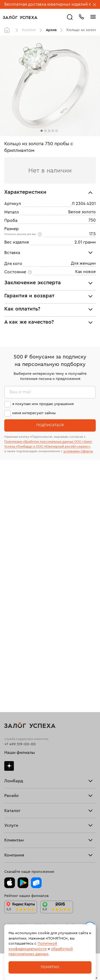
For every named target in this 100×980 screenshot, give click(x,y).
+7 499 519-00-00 (20, 744)
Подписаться (50, 425)
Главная (8, 30)
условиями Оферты (78, 451)
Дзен (9, 766)
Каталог (29, 30)
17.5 (92, 234)
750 (92, 220)
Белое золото (82, 212)
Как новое (85, 272)
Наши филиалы (20, 753)
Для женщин (83, 263)
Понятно (50, 967)
